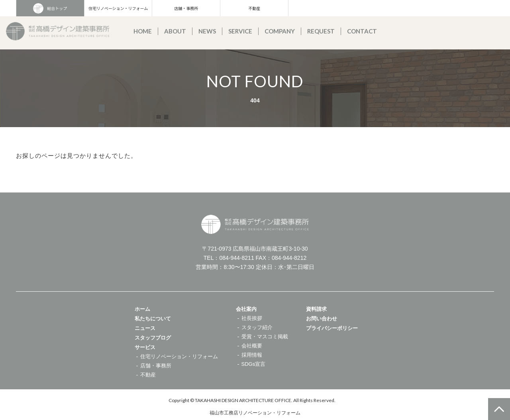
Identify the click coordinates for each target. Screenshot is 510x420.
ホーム (142, 309)
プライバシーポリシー (332, 328)
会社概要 (252, 346)
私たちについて (153, 319)
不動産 (254, 8)
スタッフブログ (153, 338)
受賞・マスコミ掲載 (265, 337)
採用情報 (252, 355)
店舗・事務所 (186, 8)
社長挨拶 (252, 318)
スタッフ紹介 (257, 327)
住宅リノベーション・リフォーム (118, 8)
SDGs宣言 (254, 364)
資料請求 (316, 309)
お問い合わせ (322, 319)
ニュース (145, 328)
